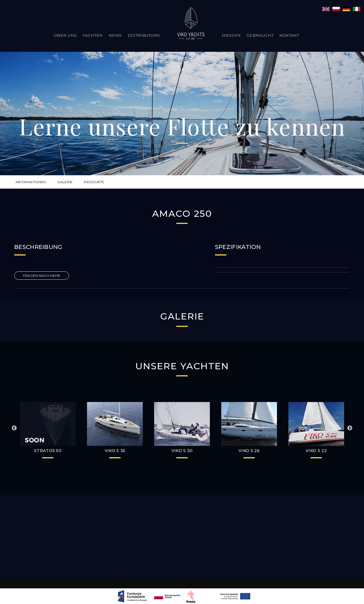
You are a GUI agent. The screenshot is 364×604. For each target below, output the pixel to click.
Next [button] (350, 428)
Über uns (65, 35)
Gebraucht (260, 35)
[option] (115, 432)
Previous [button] (14, 428)
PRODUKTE (94, 182)
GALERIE (65, 182)
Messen (231, 35)
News (115, 35)
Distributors (144, 35)
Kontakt (289, 35)
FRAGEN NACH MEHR (42, 276)
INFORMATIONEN (31, 182)
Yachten (93, 35)
